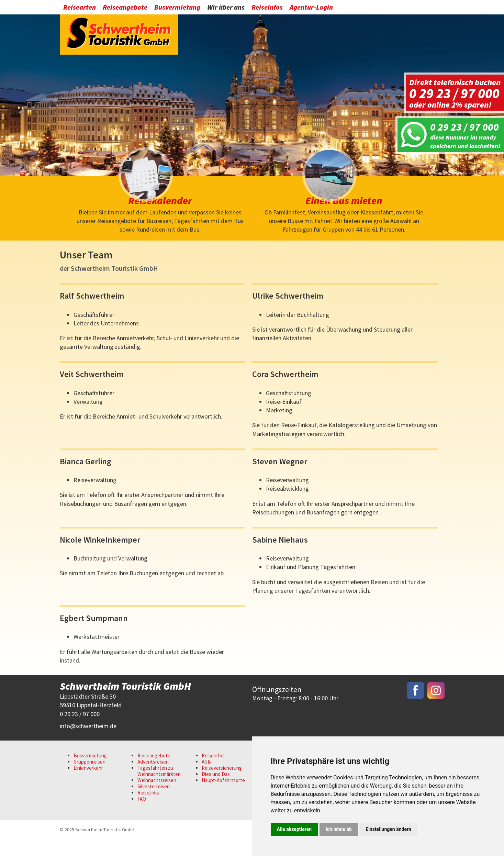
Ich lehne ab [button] (339, 829)
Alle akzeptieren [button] (294, 829)
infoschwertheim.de (88, 743)
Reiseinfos (267, 8)
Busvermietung (177, 8)
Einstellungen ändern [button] (388, 829)
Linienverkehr (88, 785)
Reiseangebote (125, 8)
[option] (252, 95)
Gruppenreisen (89, 779)
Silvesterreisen (154, 804)
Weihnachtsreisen (157, 797)
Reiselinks (148, 810)
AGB (206, 779)
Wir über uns (226, 8)
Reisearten (80, 8)
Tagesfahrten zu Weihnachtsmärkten (159, 788)
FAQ (142, 816)
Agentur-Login (311, 8)
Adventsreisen (153, 779)
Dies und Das (216, 791)
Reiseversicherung (222, 785)
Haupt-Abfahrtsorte (223, 797)
